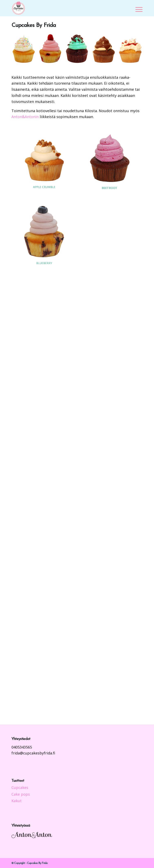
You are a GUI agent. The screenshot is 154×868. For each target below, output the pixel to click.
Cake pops (21, 794)
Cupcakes (20, 787)
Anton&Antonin (25, 117)
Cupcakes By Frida (34, 25)
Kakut (17, 801)
